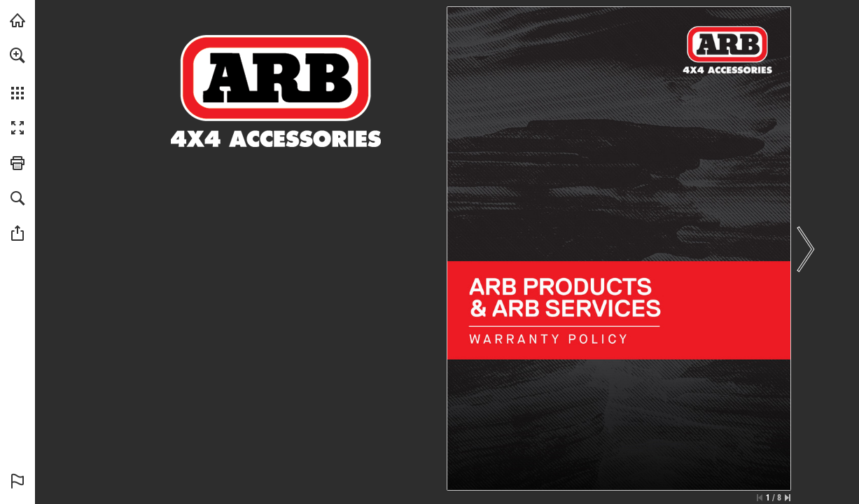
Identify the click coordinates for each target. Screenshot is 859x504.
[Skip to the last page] (788, 498)
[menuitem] (18, 73)
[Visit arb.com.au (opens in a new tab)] (18, 20)
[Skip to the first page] (760, 498)
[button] (18, 55)
